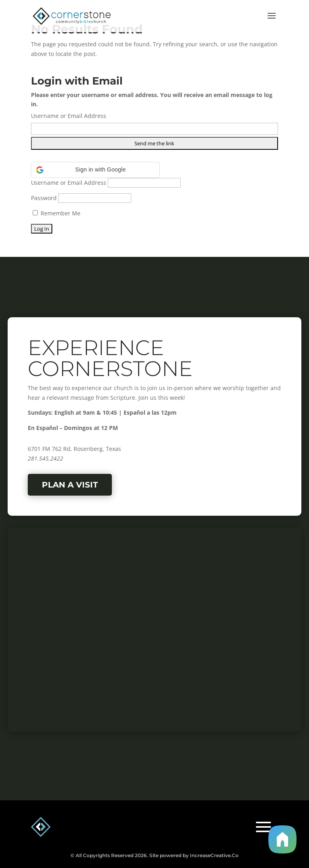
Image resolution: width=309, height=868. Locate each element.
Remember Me (57, 213)
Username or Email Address (69, 116)
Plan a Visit (70, 485)
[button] (95, 170)
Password (44, 198)
